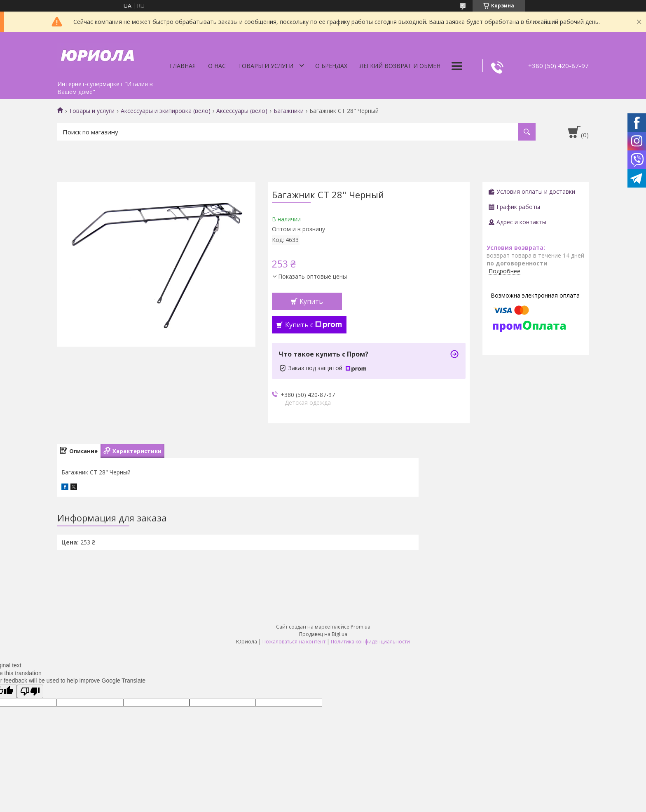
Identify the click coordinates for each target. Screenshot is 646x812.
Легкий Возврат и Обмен (400, 66)
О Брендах (331, 66)
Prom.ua (360, 627)
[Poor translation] (30, 691)
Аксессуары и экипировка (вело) (166, 111)
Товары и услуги (266, 66)
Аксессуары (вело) (242, 111)
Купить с (314, 325)
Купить (311, 301)
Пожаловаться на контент (294, 642)
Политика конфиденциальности (370, 642)
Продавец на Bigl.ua (323, 634)
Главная (183, 66)
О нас (217, 66)
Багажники (289, 111)
